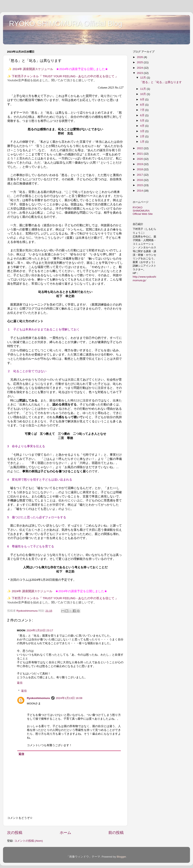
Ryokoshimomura (38, 698)
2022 (140, 148)
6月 (143, 115)
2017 (140, 175)
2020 (140, 159)
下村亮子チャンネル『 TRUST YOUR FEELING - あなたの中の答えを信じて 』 (65, 76)
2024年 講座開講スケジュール (33, 69)
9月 (143, 99)
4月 (143, 126)
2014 (140, 191)
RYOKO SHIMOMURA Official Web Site (143, 211)
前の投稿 (116, 833)
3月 (143, 131)
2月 (143, 136)
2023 (140, 73)
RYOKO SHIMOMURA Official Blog (66, 24)
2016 (140, 180)
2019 (140, 164)
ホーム (65, 833)
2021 (140, 154)
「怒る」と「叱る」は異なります (161, 82)
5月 (143, 121)
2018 (140, 169)
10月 (143, 94)
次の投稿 (15, 833)
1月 (143, 142)
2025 (140, 62)
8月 (143, 105)
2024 (140, 68)
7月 (143, 110)
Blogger (121, 857)
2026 (140, 57)
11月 (143, 89)
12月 (143, 78)
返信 (20, 683)
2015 (140, 185)
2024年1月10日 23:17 (40, 630)
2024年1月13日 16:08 (69, 698)
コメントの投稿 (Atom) (29, 841)
